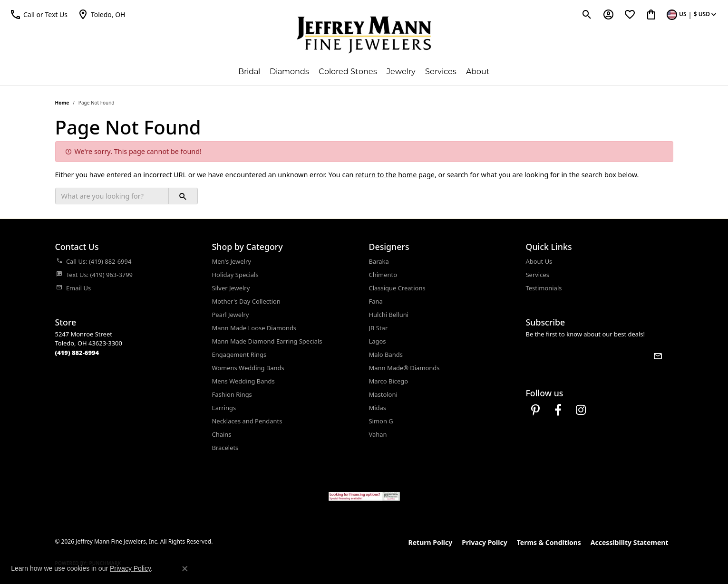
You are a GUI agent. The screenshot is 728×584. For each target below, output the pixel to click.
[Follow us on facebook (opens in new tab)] (558, 410)
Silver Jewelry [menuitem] (231, 288)
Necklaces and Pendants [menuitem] (247, 421)
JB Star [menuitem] (379, 328)
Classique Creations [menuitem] (397, 288)
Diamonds (289, 72)
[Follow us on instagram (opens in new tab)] (581, 410)
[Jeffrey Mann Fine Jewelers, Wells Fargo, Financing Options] (364, 496)
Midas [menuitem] (378, 408)
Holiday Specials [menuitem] (235, 275)
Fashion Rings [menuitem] (232, 394)
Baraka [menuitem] (379, 261)
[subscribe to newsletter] (658, 356)
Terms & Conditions (549, 542)
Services (441, 72)
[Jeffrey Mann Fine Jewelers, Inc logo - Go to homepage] (364, 35)
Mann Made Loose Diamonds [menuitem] (254, 328)
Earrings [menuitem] (224, 408)
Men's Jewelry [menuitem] (232, 261)
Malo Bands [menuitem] (386, 354)
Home (62, 103)
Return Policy (431, 542)
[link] (101, 14)
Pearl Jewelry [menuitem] (231, 315)
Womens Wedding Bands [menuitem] (248, 368)
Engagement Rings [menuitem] (239, 354)
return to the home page (395, 175)
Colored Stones (348, 72)
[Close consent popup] (185, 569)
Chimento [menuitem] (383, 275)
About (478, 72)
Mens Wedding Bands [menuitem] (243, 381)
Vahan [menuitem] (378, 434)
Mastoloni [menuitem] (383, 394)
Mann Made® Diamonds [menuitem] (404, 368)
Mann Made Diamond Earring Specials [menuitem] (267, 341)
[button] (39, 14)
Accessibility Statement (630, 542)
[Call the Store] (77, 353)
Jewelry (401, 72)
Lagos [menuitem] (378, 341)
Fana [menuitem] (376, 301)
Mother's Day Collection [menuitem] (246, 301)
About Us (539, 261)
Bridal (249, 72)
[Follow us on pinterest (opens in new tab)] (535, 410)
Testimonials (544, 288)
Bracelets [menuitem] (225, 448)
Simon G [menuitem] (381, 421)
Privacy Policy (484, 542)
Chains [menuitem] (222, 434)
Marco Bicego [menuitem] (389, 381)
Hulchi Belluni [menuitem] (389, 315)
